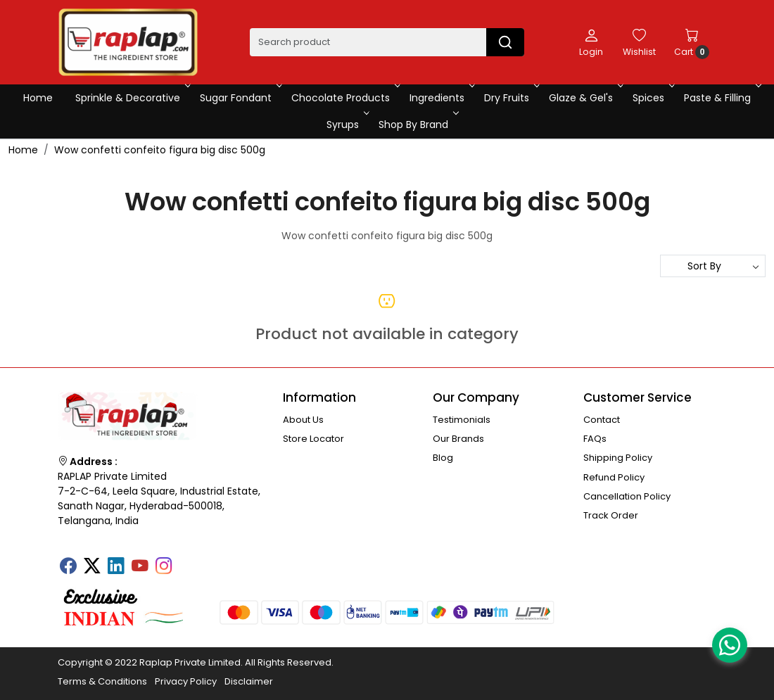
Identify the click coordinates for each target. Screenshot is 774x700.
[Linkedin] (116, 567)
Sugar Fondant (240, 98)
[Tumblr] (188, 561)
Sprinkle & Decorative (132, 98)
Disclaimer (249, 681)
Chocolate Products (344, 98)
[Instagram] (164, 567)
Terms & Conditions (102, 681)
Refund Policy (614, 477)
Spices (652, 98)
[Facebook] (68, 567)
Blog (443, 458)
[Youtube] (140, 567)
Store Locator (313, 439)
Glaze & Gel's (585, 98)
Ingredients (441, 98)
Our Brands (458, 439)
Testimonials (462, 420)
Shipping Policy (618, 458)
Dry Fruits (510, 98)
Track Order (611, 515)
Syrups (347, 125)
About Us (303, 420)
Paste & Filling (721, 98)
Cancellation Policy (627, 496)
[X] (92, 567)
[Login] (591, 42)
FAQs (595, 439)
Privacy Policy (186, 681)
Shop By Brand (417, 125)
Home (38, 98)
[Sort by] (713, 266)
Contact (602, 420)
